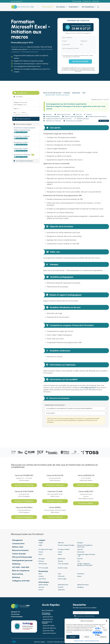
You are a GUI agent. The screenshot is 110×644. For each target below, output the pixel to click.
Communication (18, 544)
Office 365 (61, 576)
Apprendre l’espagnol (49, 633)
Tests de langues (63, 564)
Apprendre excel (48, 619)
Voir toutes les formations (23, 161)
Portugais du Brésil (64, 549)
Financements (73, 7)
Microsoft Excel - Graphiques (22, 136)
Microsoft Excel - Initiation (21, 142)
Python (41, 590)
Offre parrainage (77, 1)
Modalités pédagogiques (52, 117)
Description (48, 114)
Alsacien (60, 561)
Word (40, 574)
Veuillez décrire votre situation (55, 405)
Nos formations (47, 7)
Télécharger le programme (22, 119)
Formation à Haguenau (24, 517)
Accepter (73, 637)
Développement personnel (22, 560)
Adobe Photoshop (83, 585)
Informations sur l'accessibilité (73, 121)
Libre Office (42, 579)
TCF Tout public (43, 568)
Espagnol (80, 543)
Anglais (41, 543)
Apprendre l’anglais (49, 626)
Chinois (41, 552)
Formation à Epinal (55, 517)
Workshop (16, 577)
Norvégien (42, 559)
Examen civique (63, 568)
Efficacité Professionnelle (22, 557)
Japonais (80, 549)
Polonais (41, 561)
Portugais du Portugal (45, 549)
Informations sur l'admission (52, 121)
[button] (107, 621)
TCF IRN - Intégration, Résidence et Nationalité (85, 565)
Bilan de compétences (21, 571)
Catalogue (67, 93)
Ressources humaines (20, 550)
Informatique (44, 582)
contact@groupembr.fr (88, 388)
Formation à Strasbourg (24, 485)
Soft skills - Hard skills (21, 567)
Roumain (80, 559)
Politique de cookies (79, 641)
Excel (84, 93)
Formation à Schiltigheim (24, 501)
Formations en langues (47, 623)
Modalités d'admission (82, 119)
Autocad (41, 587)
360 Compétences (88, 7)
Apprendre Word (48, 617)
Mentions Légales (40, 642)
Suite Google (62, 579)
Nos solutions (61, 7)
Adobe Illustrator (63, 585)
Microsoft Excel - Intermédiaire (22, 155)
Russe (40, 554)
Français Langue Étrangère (66, 545)
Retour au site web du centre (52, 93)
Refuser (87, 637)
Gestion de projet (19, 554)
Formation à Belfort (86, 503)
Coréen (60, 552)
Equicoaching (18, 574)
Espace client (96, 1)
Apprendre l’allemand (49, 628)
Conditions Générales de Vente (92, 641)
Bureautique (76, 93)
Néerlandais (62, 559)
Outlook (41, 576)
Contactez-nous (87, 1)
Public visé (77, 114)
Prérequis (88, 114)
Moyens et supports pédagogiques (73, 117)
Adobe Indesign (43, 585)
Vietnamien (81, 552)
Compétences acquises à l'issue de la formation (58, 119)
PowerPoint (81, 574)
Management (17, 540)
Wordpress (81, 587)
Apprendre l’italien (48, 631)
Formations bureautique (46, 614)
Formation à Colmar (55, 501)
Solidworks (61, 590)
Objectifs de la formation (63, 114)
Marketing (16, 564)
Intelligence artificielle (21, 581)
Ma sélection (20, 93)
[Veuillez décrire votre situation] (75, 413)
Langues (42, 540)
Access (79, 576)
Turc (79, 561)
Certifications (43, 564)
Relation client (18, 547)
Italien (40, 545)
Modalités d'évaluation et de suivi (96, 117)
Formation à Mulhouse (55, 485)
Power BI (61, 587)
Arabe (60, 554)
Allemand (61, 543)
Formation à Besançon (86, 485)
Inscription (104, 121)
